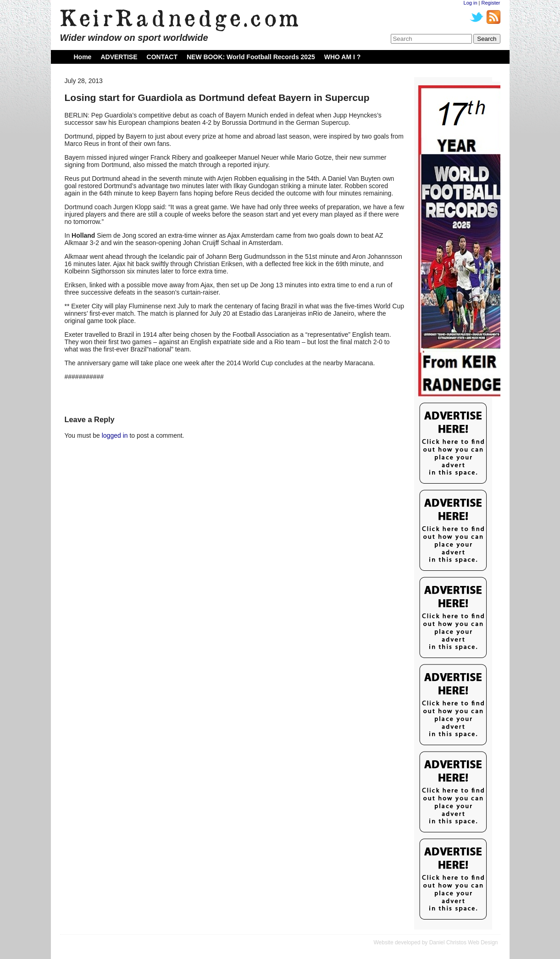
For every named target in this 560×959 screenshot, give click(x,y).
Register (491, 3)
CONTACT (162, 57)
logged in (115, 435)
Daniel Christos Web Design (464, 942)
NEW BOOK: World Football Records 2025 (251, 57)
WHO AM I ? (343, 57)
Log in (471, 3)
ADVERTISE (119, 57)
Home (83, 57)
